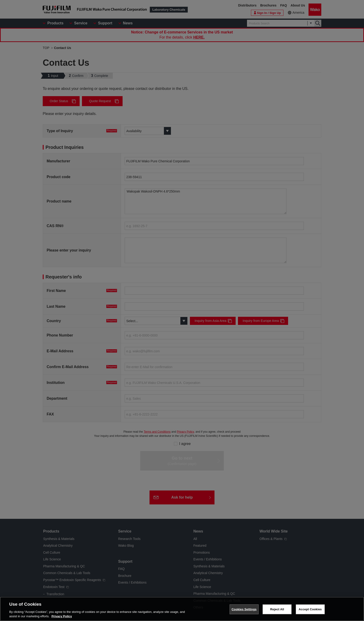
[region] (182, 609)
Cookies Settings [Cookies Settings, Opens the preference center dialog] (244, 609)
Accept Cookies (310, 609)
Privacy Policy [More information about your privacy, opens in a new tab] (62, 616)
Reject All (277, 609)
